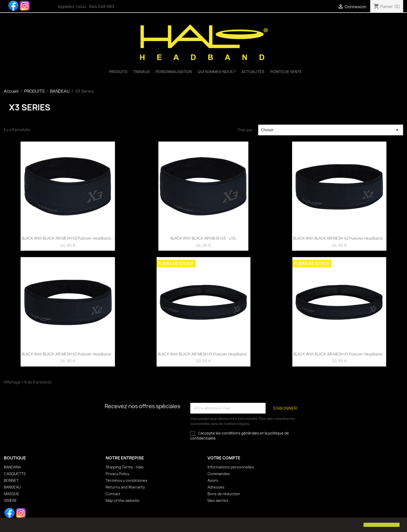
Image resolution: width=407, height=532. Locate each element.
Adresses (216, 487)
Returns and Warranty (125, 487)
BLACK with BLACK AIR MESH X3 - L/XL (203, 238)
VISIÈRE (10, 500)
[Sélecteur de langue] (314, 7)
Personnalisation (174, 72)
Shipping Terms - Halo (125, 467)
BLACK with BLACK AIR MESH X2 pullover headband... (339, 238)
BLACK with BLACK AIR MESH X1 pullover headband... (203, 354)
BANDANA (12, 467)
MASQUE (12, 494)
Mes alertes (218, 500)
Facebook (13, 6)
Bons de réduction (224, 494)
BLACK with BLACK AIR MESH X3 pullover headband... (68, 238)
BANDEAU (12, 487)
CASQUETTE (15, 474)
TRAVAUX (141, 72)
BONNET (11, 480)
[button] (8, 525)
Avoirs (213, 480)
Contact (113, 494)
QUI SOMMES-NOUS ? (217, 72)
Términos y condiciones (126, 480)
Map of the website (123, 500)
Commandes (219, 474)
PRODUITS (118, 72)
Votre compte (224, 458)
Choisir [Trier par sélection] (331, 130)
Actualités (253, 72)
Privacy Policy (117, 474)
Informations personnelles (231, 467)
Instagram (25, 6)
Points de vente (286, 72)
